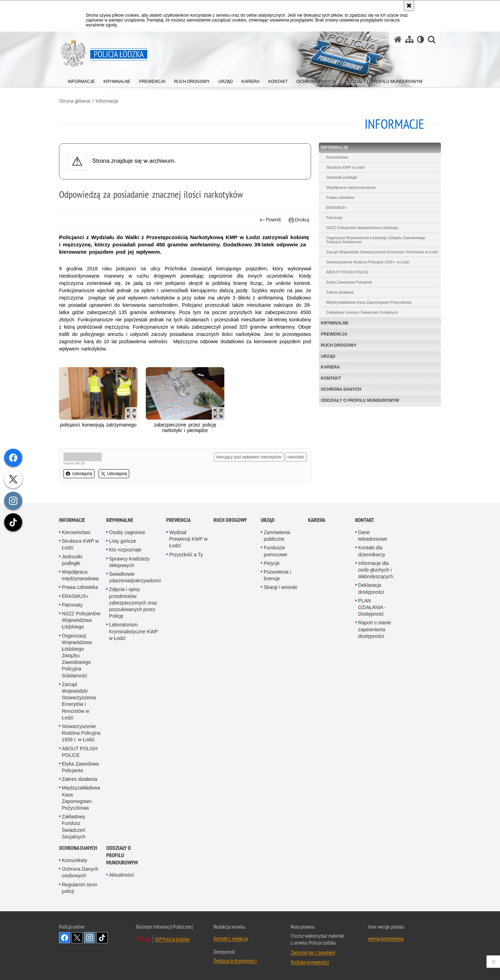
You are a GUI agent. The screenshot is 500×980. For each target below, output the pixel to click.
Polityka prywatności (310, 962)
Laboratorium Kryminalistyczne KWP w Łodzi (134, 631)
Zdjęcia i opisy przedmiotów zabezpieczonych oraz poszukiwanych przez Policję (133, 603)
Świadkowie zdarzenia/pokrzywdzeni (135, 577)
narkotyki (296, 457)
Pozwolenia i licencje (277, 575)
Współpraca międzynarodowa (351, 187)
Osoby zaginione (127, 532)
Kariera (330, 367)
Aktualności (122, 875)
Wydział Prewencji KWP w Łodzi (188, 539)
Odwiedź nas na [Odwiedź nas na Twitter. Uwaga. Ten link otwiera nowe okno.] (77, 938)
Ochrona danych (341, 389)
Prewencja (334, 334)
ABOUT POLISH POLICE (348, 272)
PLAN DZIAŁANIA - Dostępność (372, 607)
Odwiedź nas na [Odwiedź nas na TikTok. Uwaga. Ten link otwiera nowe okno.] (102, 938)
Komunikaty (74, 860)
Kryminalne (335, 323)
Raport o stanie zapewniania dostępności (374, 629)
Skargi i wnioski (280, 587)
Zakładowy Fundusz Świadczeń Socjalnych (362, 312)
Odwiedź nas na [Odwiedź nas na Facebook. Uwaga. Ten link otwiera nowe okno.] (65, 938)
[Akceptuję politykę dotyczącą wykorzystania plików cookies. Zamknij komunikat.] (409, 6)
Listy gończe (123, 541)
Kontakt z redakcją (231, 938)
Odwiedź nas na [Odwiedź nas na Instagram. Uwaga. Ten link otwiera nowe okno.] (90, 938)
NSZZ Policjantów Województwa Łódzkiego (362, 228)
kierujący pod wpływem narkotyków (249, 457)
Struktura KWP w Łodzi (346, 167)
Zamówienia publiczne (277, 536)
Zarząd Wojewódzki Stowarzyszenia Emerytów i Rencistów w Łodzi (382, 252)
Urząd (328, 356)
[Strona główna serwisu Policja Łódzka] (398, 39)
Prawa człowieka (340, 197)
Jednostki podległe (342, 177)
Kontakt (331, 378)
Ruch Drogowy (339, 345)
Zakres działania (340, 292)
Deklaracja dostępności (371, 588)
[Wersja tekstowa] (421, 39)
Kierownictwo (337, 157)
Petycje (272, 563)
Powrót (270, 220)
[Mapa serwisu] (409, 39)
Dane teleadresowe (372, 536)
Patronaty (334, 218)
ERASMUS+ (337, 208)
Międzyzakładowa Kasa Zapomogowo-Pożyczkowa (369, 302)
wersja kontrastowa (386, 938)
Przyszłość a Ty (186, 555)
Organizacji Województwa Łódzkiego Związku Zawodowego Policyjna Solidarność (376, 240)
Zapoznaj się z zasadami (313, 952)
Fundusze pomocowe (275, 551)
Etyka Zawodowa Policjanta (349, 282)
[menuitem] (81, 80)
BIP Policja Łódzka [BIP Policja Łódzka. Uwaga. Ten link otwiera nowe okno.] (172, 939)
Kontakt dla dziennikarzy (372, 551)
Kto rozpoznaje (125, 550)
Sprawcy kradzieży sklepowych (129, 562)
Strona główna (75, 101)
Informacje (107, 101)
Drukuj (299, 220)
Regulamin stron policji (80, 888)
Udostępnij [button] (79, 474)
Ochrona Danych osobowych (80, 872)
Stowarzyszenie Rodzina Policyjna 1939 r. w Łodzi (368, 262)
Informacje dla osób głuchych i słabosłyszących (376, 570)
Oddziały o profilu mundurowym (360, 400)
